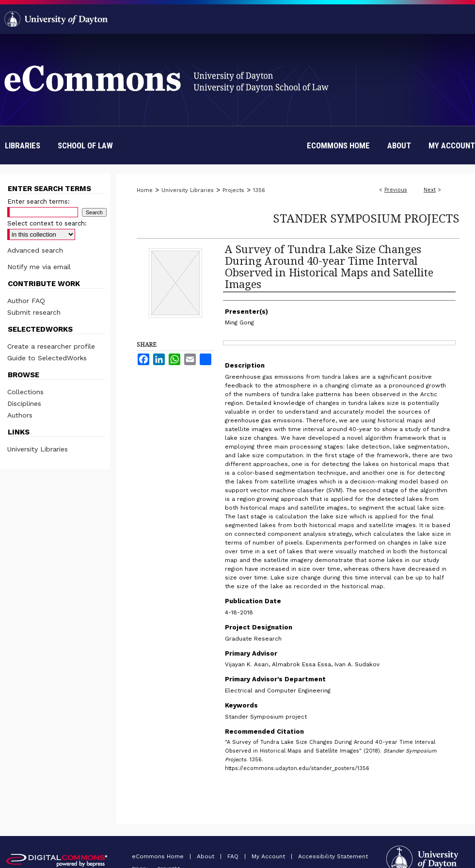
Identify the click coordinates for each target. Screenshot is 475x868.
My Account (269, 856)
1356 (259, 190)
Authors (20, 415)
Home (145, 190)
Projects (233, 190)
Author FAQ (26, 301)
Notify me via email (39, 267)
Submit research (34, 312)
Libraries (23, 145)
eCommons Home (159, 856)
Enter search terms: (39, 201)
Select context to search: (47, 223)
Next (430, 190)
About (206, 856)
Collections (25, 392)
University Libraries (188, 190)
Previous (396, 190)
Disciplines (24, 403)
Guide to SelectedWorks (47, 358)
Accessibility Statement (333, 856)
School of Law (85, 145)
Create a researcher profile (51, 346)
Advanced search (35, 250)
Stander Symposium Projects (366, 218)
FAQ (234, 856)
